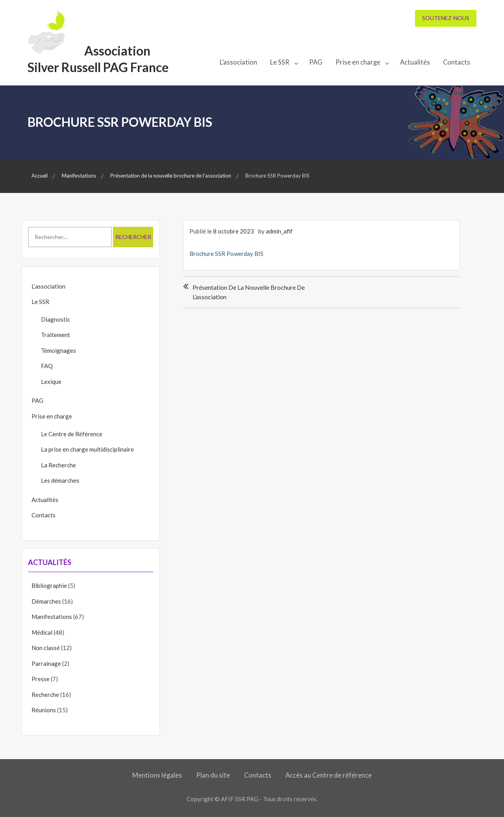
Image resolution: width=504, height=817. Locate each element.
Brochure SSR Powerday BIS (226, 254)
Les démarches (60, 480)
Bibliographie (49, 585)
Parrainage (46, 663)
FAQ (47, 366)
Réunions (44, 710)
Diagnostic (56, 319)
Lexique (51, 382)
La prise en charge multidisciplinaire (87, 449)
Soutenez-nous (446, 18)
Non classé (46, 648)
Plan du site (213, 775)
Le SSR (280, 62)
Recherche (45, 695)
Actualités (415, 62)
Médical (42, 632)
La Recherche (58, 465)
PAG (316, 62)
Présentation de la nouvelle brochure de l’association (249, 292)
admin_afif (279, 231)
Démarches (46, 601)
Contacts (457, 62)
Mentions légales (157, 775)
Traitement (56, 335)
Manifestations (52, 617)
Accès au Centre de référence (329, 775)
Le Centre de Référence (72, 434)
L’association (238, 62)
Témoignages (58, 350)
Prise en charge (358, 62)
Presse (41, 679)
